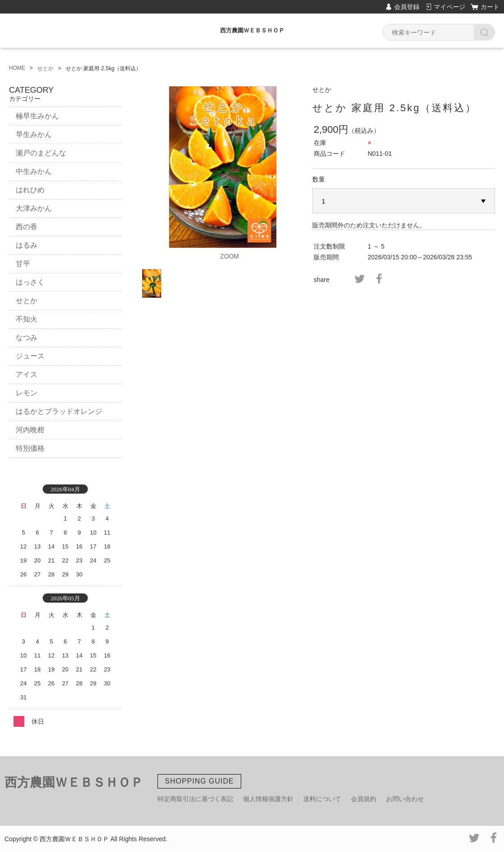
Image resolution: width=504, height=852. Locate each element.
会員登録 (407, 7)
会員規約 (364, 799)
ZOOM (229, 256)
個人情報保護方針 (268, 799)
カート (490, 7)
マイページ (450, 7)
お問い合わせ (405, 799)
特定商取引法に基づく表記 (195, 799)
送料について (322, 799)
